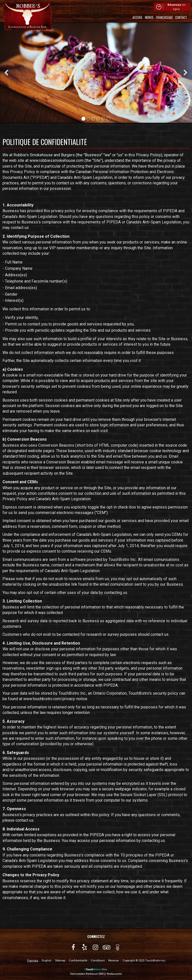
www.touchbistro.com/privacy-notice (55, 699)
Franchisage (164, 17)
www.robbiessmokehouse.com (56, 160)
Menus (149, 17)
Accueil (137, 17)
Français (33, 961)
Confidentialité (78, 961)
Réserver (114, 961)
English (47, 961)
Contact (181, 17)
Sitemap (60, 961)
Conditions (98, 961)
